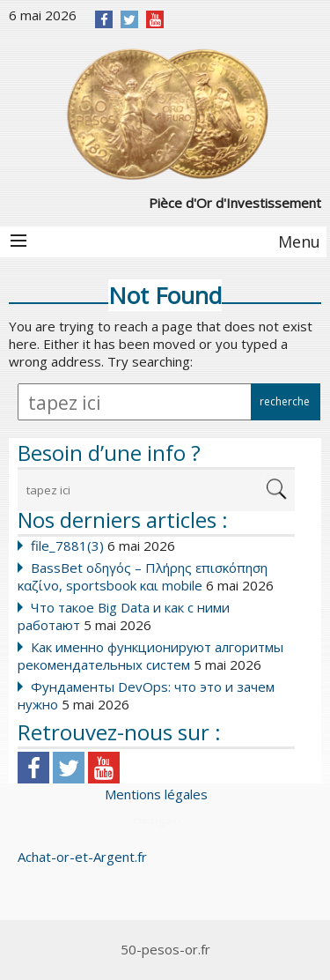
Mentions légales (156, 794)
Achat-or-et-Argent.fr (82, 857)
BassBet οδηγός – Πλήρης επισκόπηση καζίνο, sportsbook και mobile (143, 576)
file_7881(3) (67, 546)
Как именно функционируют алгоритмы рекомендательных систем (150, 656)
